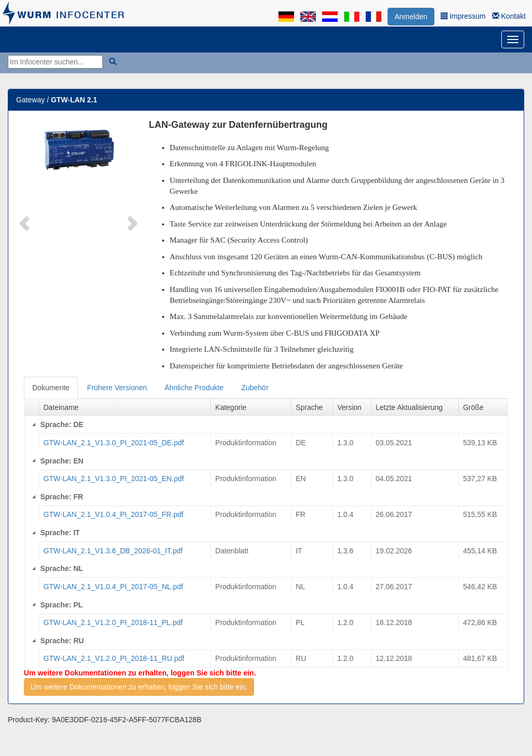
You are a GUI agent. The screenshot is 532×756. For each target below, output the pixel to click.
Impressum (463, 16)
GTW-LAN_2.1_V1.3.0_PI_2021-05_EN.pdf (114, 479)
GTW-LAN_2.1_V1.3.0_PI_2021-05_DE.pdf (114, 443)
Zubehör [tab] (255, 388)
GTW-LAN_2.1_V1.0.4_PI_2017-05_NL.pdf (113, 587)
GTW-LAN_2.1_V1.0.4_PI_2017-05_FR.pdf (113, 514)
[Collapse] (34, 425)
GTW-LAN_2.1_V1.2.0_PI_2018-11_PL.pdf (113, 622)
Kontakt (509, 16)
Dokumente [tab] (51, 388)
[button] (25, 222)
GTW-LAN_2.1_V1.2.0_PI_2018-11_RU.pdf (114, 658)
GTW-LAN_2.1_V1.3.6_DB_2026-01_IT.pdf (113, 551)
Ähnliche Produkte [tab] (194, 388)
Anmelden (411, 17)
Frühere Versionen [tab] (117, 388)
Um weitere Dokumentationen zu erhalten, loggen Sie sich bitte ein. (139, 687)
